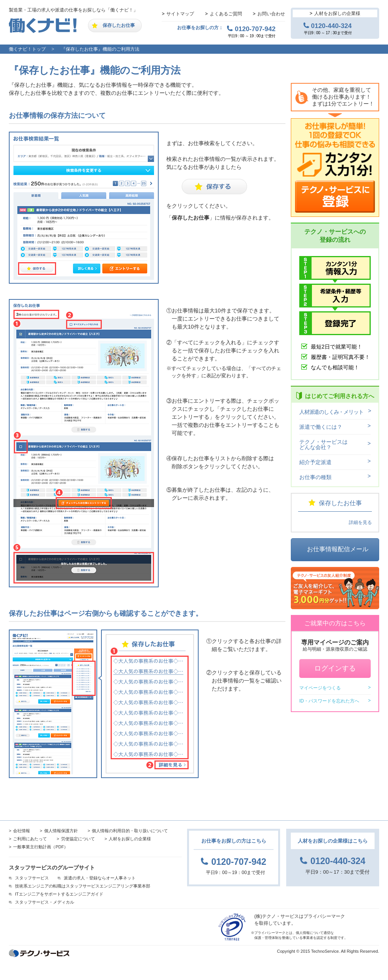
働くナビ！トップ (27, 49)
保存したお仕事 (119, 25)
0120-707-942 (255, 29)
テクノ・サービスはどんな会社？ (323, 445)
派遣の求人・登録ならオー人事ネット (100, 878)
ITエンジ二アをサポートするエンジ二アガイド (59, 894)
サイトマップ (180, 14)
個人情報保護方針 (61, 831)
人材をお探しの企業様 (337, 13)
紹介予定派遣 (315, 462)
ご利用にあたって (30, 839)
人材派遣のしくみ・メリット (331, 412)
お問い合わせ (271, 14)
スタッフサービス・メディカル (45, 902)
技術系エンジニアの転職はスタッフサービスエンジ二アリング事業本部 (83, 886)
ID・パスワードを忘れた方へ (329, 701)
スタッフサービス (32, 878)
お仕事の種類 (315, 477)
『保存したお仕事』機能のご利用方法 (100, 49)
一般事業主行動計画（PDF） (41, 847)
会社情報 (22, 831)
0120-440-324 (332, 26)
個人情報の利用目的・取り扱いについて (130, 831)
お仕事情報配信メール (338, 549)
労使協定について (78, 839)
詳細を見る (360, 522)
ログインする (335, 668)
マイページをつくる (320, 688)
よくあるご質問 (226, 14)
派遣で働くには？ (321, 427)
